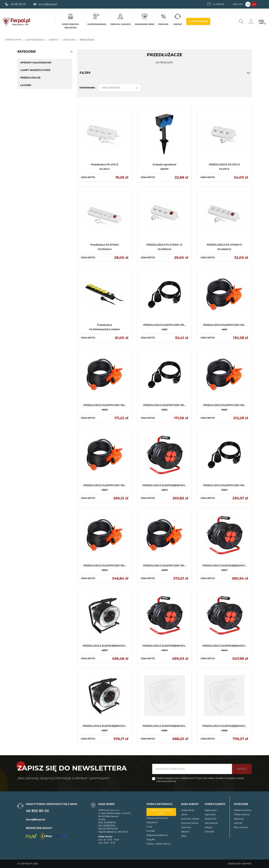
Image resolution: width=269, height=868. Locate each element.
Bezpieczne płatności (157, 835)
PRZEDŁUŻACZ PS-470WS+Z (224, 245)
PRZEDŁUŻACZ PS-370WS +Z (164, 245)
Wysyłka (151, 839)
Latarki (26, 85)
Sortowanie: (87, 88)
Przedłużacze (30, 78)
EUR (248, 4)
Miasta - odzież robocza (159, 844)
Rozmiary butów (190, 823)
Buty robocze (241, 827)
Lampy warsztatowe (35, 70)
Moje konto (210, 819)
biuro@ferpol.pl (36, 820)
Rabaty (208, 827)
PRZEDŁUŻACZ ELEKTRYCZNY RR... (164, 325)
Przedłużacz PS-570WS (104, 245)
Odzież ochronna (243, 810)
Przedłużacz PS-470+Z (105, 165)
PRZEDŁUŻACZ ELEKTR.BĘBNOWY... (164, 485)
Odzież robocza (242, 814)
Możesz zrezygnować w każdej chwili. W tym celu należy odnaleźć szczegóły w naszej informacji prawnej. (200, 780)
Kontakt (151, 831)
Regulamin (152, 822)
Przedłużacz (105, 325)
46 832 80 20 (37, 811)
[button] (71, 52)
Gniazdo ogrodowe (164, 165)
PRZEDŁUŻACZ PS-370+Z (224, 165)
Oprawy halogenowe (36, 63)
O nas (149, 827)
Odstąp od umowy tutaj (161, 812)
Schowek (209, 832)
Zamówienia (211, 823)
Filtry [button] (164, 73)
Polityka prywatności (157, 818)
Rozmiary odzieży (190, 819)
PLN (254, 4)
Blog (184, 836)
